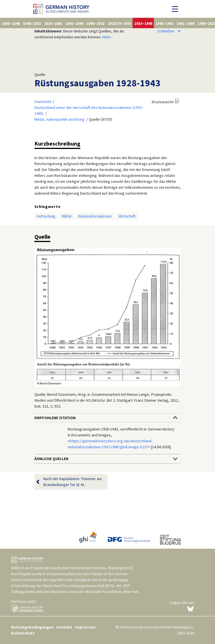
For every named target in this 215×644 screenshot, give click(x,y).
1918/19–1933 (119, 23)
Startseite (43, 102)
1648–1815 (32, 23)
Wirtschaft (127, 216)
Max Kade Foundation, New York (112, 592)
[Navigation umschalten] (176, 9)
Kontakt (64, 627)
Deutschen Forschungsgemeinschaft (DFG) (79, 586)
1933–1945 (143, 23)
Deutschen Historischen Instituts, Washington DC (92, 568)
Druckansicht (163, 102)
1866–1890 (74, 23)
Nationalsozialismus (95, 216)
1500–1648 (11, 23)
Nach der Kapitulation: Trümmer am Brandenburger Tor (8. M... (73, 482)
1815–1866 (53, 23)
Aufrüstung (46, 216)
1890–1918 (95, 23)
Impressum (85, 627)
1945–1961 (164, 23)
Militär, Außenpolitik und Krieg (59, 119)
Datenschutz (23, 633)
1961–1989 (186, 23)
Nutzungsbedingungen (32, 627)
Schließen (169, 31)
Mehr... (107, 37)
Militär (67, 216)
